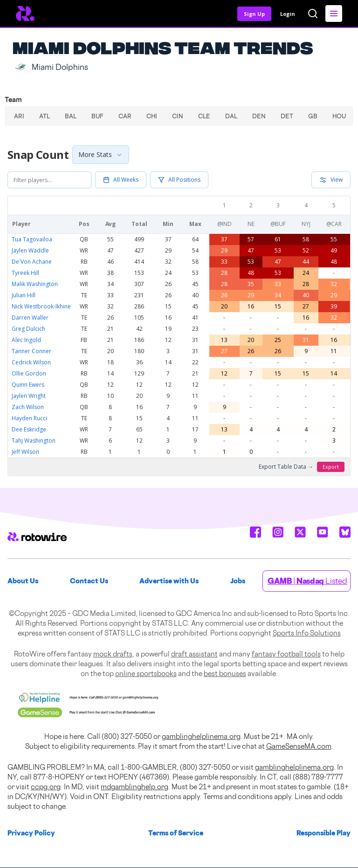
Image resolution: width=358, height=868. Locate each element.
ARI (19, 116)
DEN (259, 116)
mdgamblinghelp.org (134, 787)
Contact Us (89, 581)
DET (287, 116)
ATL (45, 116)
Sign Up (254, 14)
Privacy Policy (31, 833)
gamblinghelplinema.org (201, 736)
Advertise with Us (169, 581)
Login (288, 14)
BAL (71, 116)
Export (331, 467)
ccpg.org (46, 787)
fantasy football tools (286, 654)
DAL (231, 116)
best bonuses (225, 673)
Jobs (238, 581)
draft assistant (194, 654)
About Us (23, 581)
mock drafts (113, 654)
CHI (152, 116)
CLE (204, 116)
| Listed (307, 581)
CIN (178, 116)
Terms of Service (176, 833)
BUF (97, 116)
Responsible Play (324, 833)
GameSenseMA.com (299, 746)
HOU (339, 116)
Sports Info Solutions (307, 633)
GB (313, 116)
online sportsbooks (146, 673)
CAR (125, 116)
